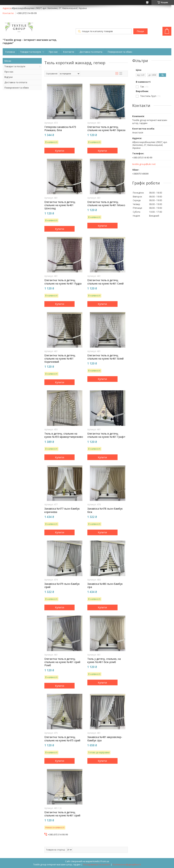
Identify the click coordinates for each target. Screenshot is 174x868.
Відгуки (9, 77)
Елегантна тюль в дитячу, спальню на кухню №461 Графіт (106, 435)
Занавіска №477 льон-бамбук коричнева (62, 510)
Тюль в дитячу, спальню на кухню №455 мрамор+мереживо (64, 435)
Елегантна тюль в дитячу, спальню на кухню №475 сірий (62, 739)
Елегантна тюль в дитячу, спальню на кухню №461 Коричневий (60, 359)
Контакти (69, 52)
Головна (10, 52)
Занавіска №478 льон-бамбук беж (105, 510)
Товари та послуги (31, 52)
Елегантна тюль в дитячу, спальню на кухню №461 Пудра (63, 282)
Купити (60, 151)
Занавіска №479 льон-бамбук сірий (62, 585)
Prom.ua (105, 861)
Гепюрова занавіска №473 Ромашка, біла (60, 129)
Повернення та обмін (120, 52)
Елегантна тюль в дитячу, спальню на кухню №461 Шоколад (60, 205)
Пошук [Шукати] (140, 31)
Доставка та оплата (91, 52)
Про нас (53, 52)
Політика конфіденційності (127, 865)
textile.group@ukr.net (144, 164)
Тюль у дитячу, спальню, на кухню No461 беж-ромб (104, 660)
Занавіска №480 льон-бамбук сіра (105, 585)
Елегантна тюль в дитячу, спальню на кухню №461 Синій (105, 282)
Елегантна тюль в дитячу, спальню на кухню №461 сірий (62, 814)
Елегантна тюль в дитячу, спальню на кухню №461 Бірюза (106, 129)
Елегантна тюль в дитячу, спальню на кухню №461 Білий (105, 357)
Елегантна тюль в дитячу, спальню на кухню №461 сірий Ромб (62, 662)
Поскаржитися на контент (97, 865)
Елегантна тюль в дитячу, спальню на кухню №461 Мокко (106, 204)
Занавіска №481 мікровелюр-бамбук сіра (105, 739)
